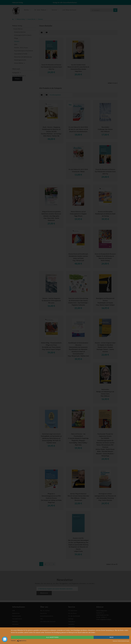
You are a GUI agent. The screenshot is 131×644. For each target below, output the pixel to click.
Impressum (115, 641)
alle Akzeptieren (52, 637)
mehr (111, 637)
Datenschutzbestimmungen (124, 641)
